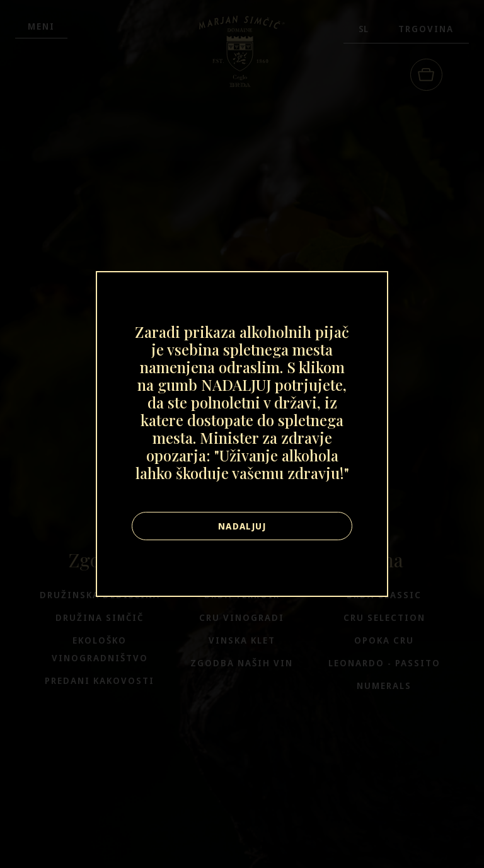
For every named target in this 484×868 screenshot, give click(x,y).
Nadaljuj (242, 526)
